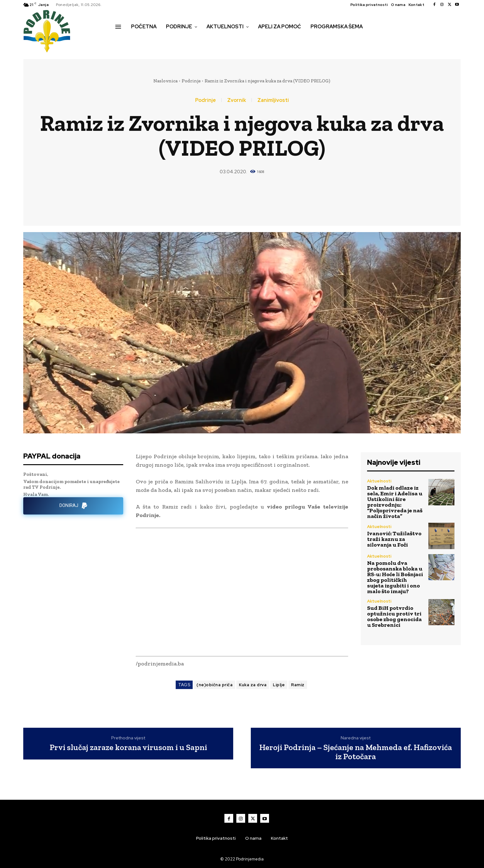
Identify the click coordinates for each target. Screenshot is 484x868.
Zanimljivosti (273, 100)
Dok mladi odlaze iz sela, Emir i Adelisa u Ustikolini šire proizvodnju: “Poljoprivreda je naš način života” (395, 502)
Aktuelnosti (379, 481)
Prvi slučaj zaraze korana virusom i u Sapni (128, 747)
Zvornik (237, 100)
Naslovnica (165, 81)
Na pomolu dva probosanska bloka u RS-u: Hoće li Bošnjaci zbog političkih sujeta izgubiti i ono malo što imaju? (395, 577)
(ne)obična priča (214, 685)
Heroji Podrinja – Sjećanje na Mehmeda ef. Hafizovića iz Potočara (356, 752)
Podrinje (191, 81)
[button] (122, 40)
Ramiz (298, 685)
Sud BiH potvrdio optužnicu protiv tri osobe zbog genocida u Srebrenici (394, 616)
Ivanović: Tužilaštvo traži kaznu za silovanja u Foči (394, 539)
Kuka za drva (253, 685)
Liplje (279, 685)
